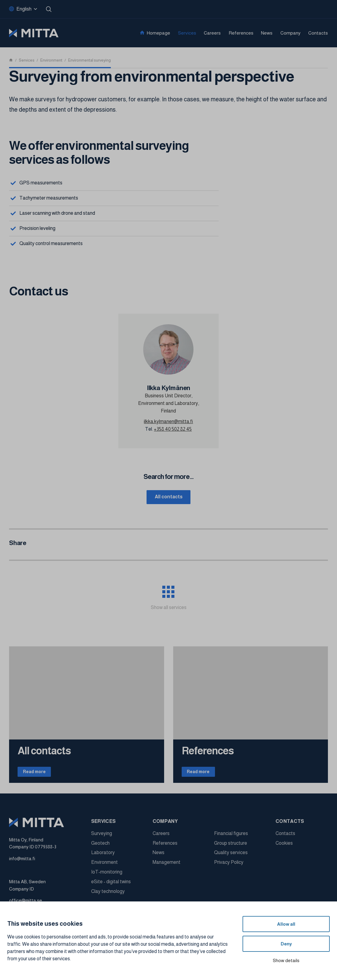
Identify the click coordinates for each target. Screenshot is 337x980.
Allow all (286, 924)
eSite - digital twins (111, 884)
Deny (286, 944)
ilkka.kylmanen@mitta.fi (168, 421)
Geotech (100, 846)
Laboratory (103, 855)
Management (167, 865)
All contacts (169, 497)
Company (291, 33)
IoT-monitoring (107, 875)
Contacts (318, 33)
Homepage (159, 33)
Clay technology (108, 894)
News (267, 33)
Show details (286, 960)
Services (187, 33)
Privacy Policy (229, 865)
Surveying (102, 836)
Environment (104, 865)
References (241, 33)
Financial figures (231, 836)
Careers (212, 33)
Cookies (284, 846)
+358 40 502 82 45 (173, 429)
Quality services (231, 855)
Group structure (231, 846)
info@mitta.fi (22, 861)
